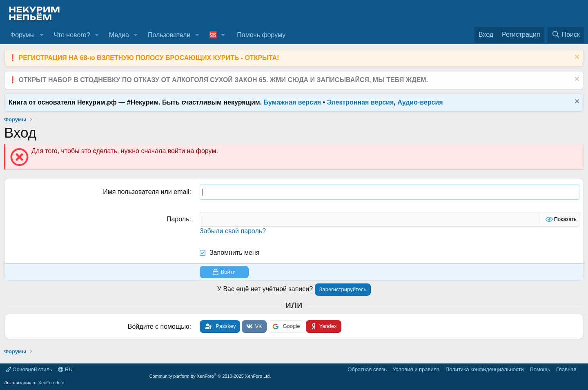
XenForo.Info (51, 383)
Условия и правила (416, 369)
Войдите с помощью (159, 326)
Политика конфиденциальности (485, 369)
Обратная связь (367, 369)
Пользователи (169, 35)
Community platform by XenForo (210, 376)
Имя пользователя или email (146, 192)
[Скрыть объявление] (576, 58)
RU (65, 369)
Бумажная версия (293, 102)
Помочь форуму (261, 35)
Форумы (22, 35)
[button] (41, 35)
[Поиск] (566, 35)
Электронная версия (361, 102)
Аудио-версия (420, 102)
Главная (566, 369)
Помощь (540, 369)
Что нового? (72, 35)
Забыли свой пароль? (233, 231)
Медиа (119, 35)
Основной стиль (29, 369)
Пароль (178, 219)
